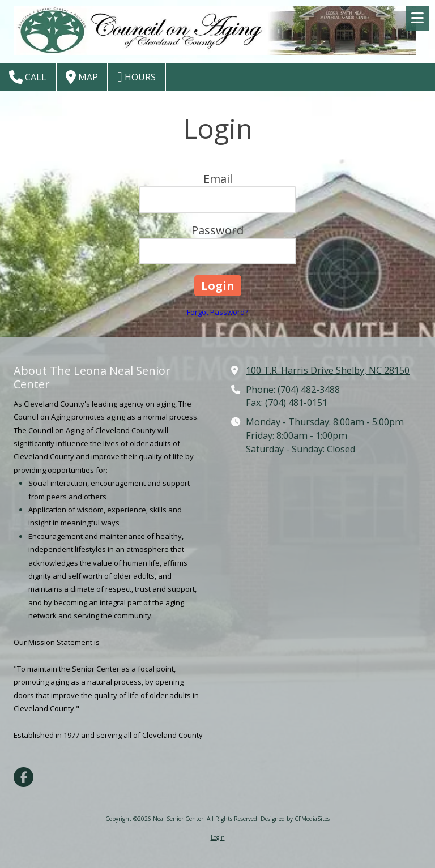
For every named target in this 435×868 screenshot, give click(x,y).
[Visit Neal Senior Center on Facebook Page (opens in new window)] (24, 777)
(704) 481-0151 (296, 403)
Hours (137, 77)
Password (217, 230)
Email (218, 179)
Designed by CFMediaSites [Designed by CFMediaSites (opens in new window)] (295, 819)
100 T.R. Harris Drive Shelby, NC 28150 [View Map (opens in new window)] (328, 370)
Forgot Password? (217, 312)
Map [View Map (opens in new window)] (82, 77)
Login (218, 837)
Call (28, 77)
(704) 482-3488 (309, 390)
